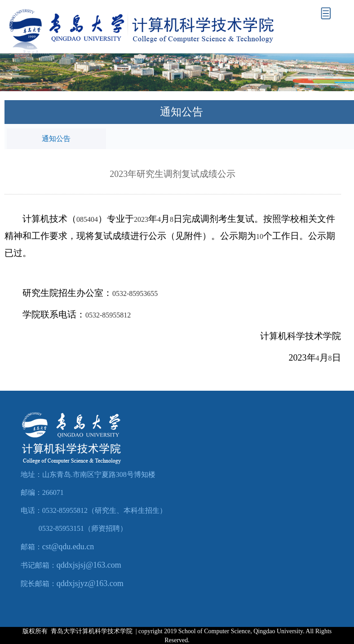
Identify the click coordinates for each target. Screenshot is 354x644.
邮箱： (31, 547)
